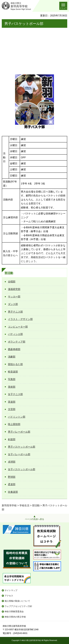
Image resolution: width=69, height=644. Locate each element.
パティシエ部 (15, 334)
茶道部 (12, 402)
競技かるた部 (15, 364)
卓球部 (12, 462)
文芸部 (12, 409)
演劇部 (12, 357)
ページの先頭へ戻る (34, 519)
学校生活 (24, 505)
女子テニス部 (15, 394)
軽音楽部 (13, 372)
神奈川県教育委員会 (14, 612)
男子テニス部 (15, 312)
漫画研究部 (14, 289)
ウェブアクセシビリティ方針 (18, 606)
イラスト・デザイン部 (20, 319)
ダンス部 (13, 304)
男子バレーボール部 (19, 432)
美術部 (12, 387)
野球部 (12, 477)
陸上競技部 (14, 424)
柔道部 (12, 484)
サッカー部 (14, 297)
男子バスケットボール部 (22, 447)
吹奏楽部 (13, 492)
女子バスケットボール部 (22, 469)
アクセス (9, 596)
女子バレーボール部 (19, 454)
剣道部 (12, 439)
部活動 (9, 273)
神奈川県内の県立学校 (15, 617)
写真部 (12, 379)
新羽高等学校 (9, 505)
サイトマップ (11, 590)
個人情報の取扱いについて (17, 601)
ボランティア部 (17, 342)
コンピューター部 (18, 327)
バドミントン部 (17, 417)
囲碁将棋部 (14, 349)
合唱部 (12, 282)
